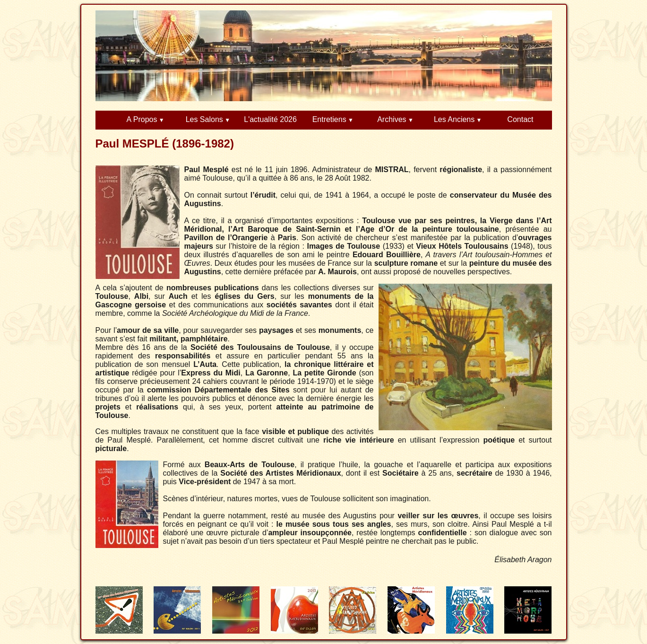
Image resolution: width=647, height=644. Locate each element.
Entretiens (329, 119)
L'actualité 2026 (270, 119)
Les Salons (204, 119)
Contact (520, 119)
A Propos (142, 119)
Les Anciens (454, 119)
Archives (392, 119)
